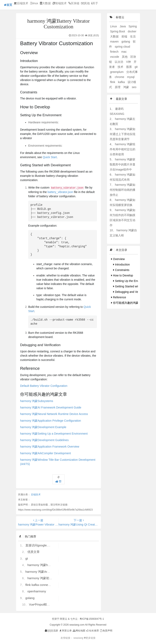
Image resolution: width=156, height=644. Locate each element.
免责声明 (106, 631)
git (136, 67)
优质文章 (34, 552)
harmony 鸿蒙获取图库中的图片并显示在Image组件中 (122, 164)
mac (124, 52)
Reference (119, 297)
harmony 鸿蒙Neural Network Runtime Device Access (54, 414)
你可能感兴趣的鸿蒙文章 (128, 303)
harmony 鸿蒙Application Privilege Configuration (51, 421)
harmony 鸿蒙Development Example (43, 427)
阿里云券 (65, 631)
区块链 (74, 3)
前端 (125, 36)
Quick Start (50, 157)
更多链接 (90, 638)
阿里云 (64, 619)
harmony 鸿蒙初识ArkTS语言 (47, 578)
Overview (118, 259)
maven (115, 42)
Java (123, 26)
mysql (131, 77)
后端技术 (21, 3)
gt (27, 558)
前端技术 (60, 3)
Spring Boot (118, 31)
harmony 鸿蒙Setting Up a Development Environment (54, 434)
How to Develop (122, 275)
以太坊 (119, 62)
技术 (121, 67)
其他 (85, 3)
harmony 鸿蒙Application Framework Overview (50, 447)
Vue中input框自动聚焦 (44, 604)
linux (34, 3)
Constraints (121, 270)
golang (30, 598)
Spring (133, 26)
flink (113, 82)
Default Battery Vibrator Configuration (44, 386)
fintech (115, 52)
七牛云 (74, 619)
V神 (129, 62)
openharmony (37, 591)
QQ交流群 (51, 631)
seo (134, 87)
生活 (133, 36)
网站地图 (79, 631)
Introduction (121, 264)
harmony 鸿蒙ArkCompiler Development (45, 453)
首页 (8, 5)
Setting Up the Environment (131, 281)
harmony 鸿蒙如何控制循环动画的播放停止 (122, 190)
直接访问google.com (39, 545)
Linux (114, 26)
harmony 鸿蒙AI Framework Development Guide (51, 407)
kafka (122, 82)
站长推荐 (92, 631)
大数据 (45, 3)
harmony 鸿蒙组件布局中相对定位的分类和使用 (122, 149)
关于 (95, 3)
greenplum (117, 72)
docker (132, 31)
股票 (129, 67)
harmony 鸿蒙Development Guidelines (44, 440)
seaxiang (79, 638)
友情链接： (67, 638)
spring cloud (122, 47)
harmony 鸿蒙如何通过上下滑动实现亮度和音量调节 (122, 134)
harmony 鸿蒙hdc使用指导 (45, 565)
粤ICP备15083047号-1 (92, 619)
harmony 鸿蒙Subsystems (37, 401)
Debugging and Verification (131, 292)
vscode (115, 57)
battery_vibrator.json (60, 192)
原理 (118, 87)
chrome (120, 77)
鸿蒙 (127, 87)
